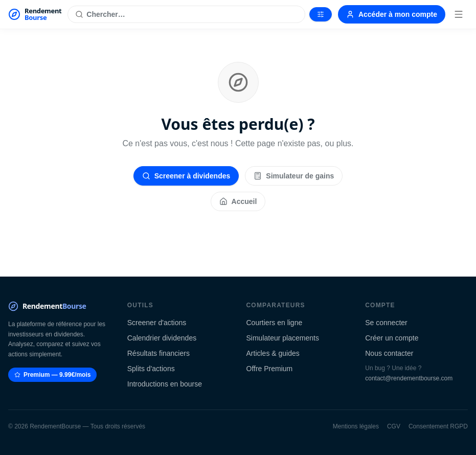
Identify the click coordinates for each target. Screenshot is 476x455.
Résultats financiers (158, 353)
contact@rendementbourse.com (409, 378)
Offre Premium (270, 369)
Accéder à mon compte (392, 14)
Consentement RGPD (438, 426)
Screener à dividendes (186, 176)
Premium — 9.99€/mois (52, 375)
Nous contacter (389, 353)
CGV (394, 426)
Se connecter (386, 323)
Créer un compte (392, 338)
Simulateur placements (283, 338)
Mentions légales (356, 426)
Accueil (238, 201)
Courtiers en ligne (275, 323)
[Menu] (459, 14)
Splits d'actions (151, 369)
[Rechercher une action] (186, 14)
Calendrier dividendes (162, 338)
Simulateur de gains (294, 176)
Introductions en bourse (165, 384)
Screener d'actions (157, 323)
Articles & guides (273, 353)
